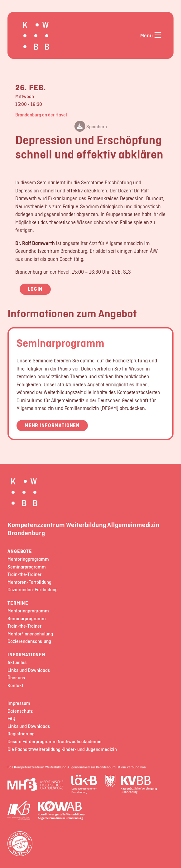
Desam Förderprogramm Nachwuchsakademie (55, 742)
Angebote (20, 552)
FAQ (11, 719)
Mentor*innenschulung (30, 634)
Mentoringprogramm (28, 559)
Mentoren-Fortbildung (29, 582)
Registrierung (21, 734)
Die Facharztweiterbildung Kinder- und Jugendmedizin (62, 750)
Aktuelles (17, 663)
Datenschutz (20, 711)
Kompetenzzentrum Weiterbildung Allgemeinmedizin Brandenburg (83, 529)
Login (35, 289)
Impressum (19, 703)
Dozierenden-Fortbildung (33, 590)
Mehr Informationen (52, 425)
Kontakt (15, 686)
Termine (18, 603)
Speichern (91, 127)
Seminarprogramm (60, 343)
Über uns (16, 678)
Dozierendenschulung (29, 642)
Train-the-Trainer (24, 575)
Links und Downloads (29, 670)
